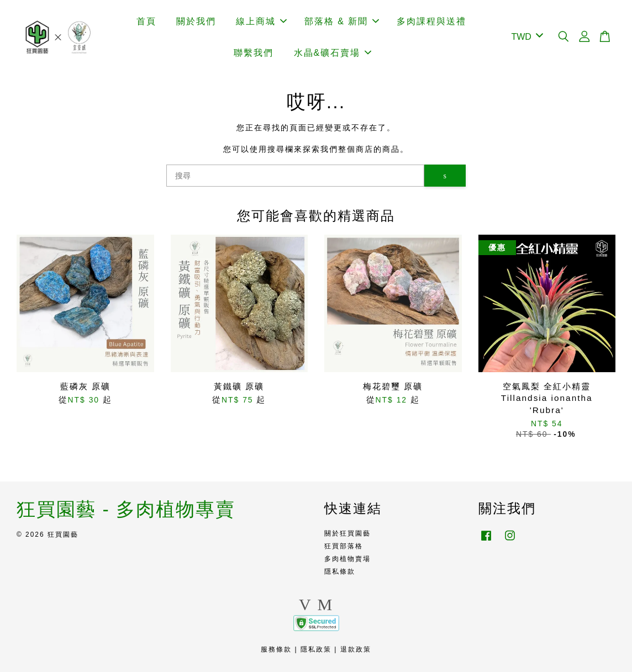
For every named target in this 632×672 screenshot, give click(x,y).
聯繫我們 (254, 53)
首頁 (146, 21)
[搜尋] (295, 176)
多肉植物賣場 (347, 559)
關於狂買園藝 (347, 533)
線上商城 (261, 21)
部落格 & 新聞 (342, 21)
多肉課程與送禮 (431, 21)
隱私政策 (316, 649)
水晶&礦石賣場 (333, 53)
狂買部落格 (344, 546)
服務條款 (276, 649)
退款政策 (356, 649)
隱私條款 (340, 572)
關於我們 (196, 21)
